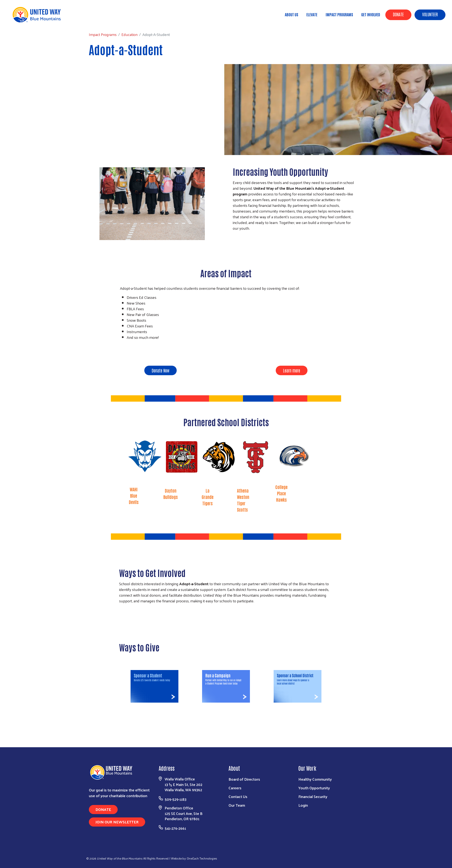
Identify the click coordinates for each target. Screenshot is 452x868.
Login (303, 805)
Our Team (237, 805)
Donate (398, 14)
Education (61, 21)
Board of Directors (244, 779)
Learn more (292, 370)
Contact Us (238, 796)
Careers (235, 788)
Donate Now (161, 370)
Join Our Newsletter (117, 822)
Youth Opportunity (314, 788)
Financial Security (313, 796)
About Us (291, 14)
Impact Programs (339, 14)
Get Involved (371, 14)
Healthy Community (315, 779)
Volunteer (430, 14)
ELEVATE (312, 14)
